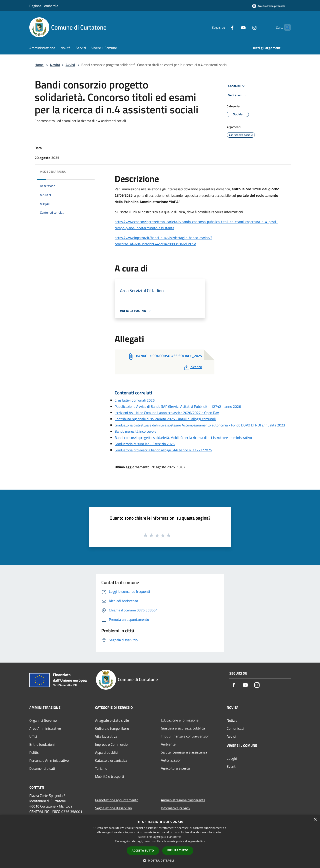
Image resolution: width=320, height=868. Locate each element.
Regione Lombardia (44, 6)
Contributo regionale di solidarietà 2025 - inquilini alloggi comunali (165, 419)
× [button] (315, 820)
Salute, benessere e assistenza (184, 752)
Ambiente (168, 744)
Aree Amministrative (45, 728)
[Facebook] (224, 27)
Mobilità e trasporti (110, 776)
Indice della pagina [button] (53, 172)
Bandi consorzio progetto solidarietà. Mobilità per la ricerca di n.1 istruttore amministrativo (183, 438)
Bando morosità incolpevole (135, 431)
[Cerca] (285, 27)
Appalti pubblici (107, 752)
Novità (55, 65)
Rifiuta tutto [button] (178, 850)
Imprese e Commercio (111, 744)
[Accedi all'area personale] (269, 6)
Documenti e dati (42, 768)
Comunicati (235, 728)
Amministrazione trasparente (183, 800)
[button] (160, 860)
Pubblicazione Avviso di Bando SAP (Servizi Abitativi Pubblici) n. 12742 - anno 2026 (178, 406)
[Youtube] (235, 27)
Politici (34, 752)
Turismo (101, 768)
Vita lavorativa (106, 736)
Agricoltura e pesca (175, 768)
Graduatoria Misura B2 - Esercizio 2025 (145, 444)
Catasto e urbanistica (111, 760)
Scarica (193, 367)
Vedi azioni (238, 95)
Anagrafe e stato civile (112, 720)
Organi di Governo (43, 720)
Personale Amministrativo (49, 760)
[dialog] (160, 841)
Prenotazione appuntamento (117, 800)
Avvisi (70, 65)
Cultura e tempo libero (112, 728)
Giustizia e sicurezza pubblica (183, 728)
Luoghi (232, 758)
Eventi (232, 766)
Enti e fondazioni (42, 744)
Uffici (33, 736)
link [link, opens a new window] (203, 841)
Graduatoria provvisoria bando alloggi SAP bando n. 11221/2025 (163, 450)
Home (39, 65)
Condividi (237, 86)
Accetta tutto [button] (143, 851)
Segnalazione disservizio (113, 808)
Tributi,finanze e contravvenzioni (186, 736)
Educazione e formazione (180, 720)
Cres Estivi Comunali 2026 (135, 400)
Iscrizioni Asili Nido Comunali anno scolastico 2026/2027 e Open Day (167, 413)
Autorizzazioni (172, 760)
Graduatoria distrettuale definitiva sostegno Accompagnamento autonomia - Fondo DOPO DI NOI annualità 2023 (200, 425)
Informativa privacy (176, 808)
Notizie (232, 720)
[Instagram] (246, 27)
